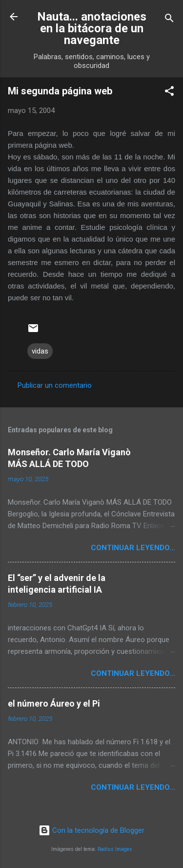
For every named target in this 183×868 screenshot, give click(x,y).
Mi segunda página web (60, 91)
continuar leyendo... (133, 548)
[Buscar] (169, 20)
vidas (40, 351)
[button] (169, 93)
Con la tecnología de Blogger (91, 830)
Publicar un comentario (55, 385)
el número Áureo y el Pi (54, 703)
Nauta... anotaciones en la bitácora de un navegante (92, 28)
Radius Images (115, 849)
